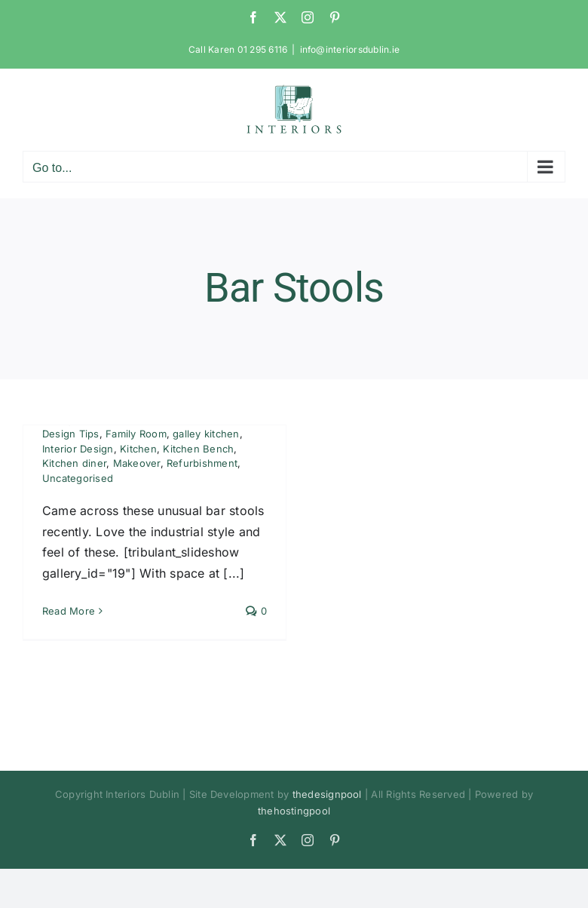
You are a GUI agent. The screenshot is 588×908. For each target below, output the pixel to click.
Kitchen (138, 449)
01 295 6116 (263, 49)
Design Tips (71, 434)
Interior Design (78, 449)
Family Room (136, 434)
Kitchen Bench (198, 449)
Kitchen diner (74, 463)
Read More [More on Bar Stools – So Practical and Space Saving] (69, 611)
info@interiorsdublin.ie (350, 49)
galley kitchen (206, 434)
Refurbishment (202, 463)
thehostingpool (294, 811)
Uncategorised (78, 478)
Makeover (137, 463)
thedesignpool (327, 794)
